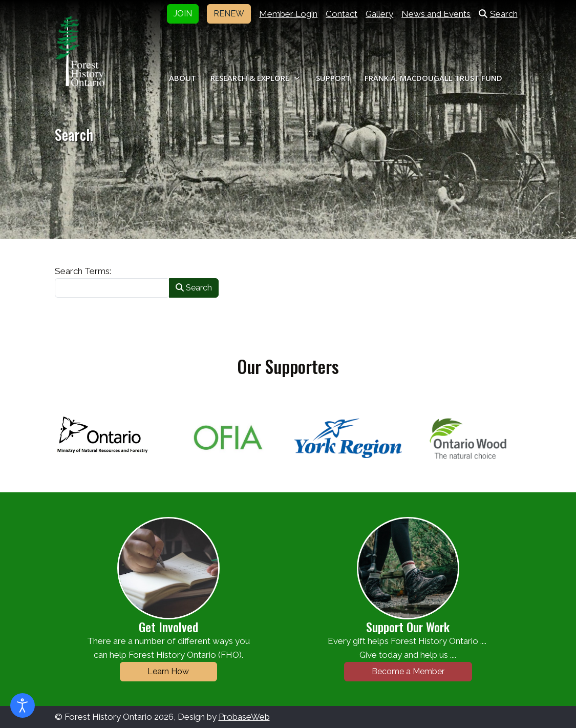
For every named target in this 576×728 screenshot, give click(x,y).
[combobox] (112, 288)
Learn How (168, 671)
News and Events (436, 14)
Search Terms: (83, 271)
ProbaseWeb (244, 717)
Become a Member (408, 671)
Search (498, 14)
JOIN (183, 14)
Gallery (379, 14)
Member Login (288, 14)
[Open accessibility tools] (23, 705)
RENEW (229, 14)
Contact (342, 14)
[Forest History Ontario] (80, 51)
